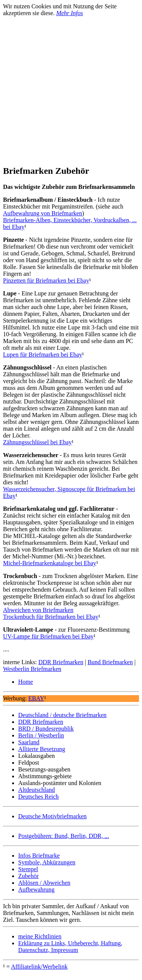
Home (26, 682)
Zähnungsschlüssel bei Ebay (37, 442)
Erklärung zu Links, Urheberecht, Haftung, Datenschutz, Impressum (70, 947)
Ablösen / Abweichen (44, 883)
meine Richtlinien (40, 936)
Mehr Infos (69, 13)
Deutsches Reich (38, 797)
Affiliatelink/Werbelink (39, 967)
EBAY (36, 698)
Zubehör (28, 876)
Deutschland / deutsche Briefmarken (62, 715)
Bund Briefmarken (110, 662)
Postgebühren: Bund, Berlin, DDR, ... (64, 836)
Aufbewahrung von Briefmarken (43, 213)
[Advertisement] (71, 87)
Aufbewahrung (36, 890)
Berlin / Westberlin (41, 735)
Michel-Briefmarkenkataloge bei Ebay (50, 563)
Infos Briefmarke (39, 856)
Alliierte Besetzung (42, 749)
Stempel (28, 869)
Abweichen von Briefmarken (38, 610)
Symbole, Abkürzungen (47, 862)
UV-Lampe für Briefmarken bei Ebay (48, 636)
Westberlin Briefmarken (32, 669)
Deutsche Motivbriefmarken (52, 816)
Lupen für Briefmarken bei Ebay (43, 355)
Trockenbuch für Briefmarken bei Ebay (51, 617)
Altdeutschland (37, 790)
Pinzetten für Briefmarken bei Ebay (46, 281)
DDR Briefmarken (61, 662)
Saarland (29, 742)
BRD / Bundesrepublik (46, 729)
